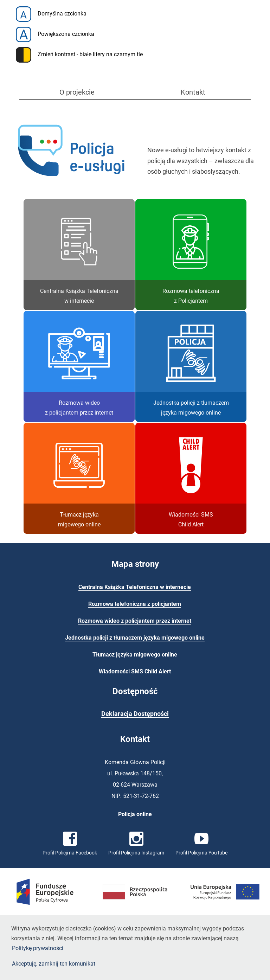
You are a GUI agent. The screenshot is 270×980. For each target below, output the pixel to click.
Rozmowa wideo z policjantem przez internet (135, 621)
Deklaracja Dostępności (135, 714)
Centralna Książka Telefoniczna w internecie (135, 587)
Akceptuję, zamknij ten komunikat (54, 964)
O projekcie (77, 92)
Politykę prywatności (38, 948)
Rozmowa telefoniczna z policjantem (135, 604)
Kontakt (193, 92)
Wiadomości (135, 671)
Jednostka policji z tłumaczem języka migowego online (135, 638)
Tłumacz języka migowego (135, 655)
